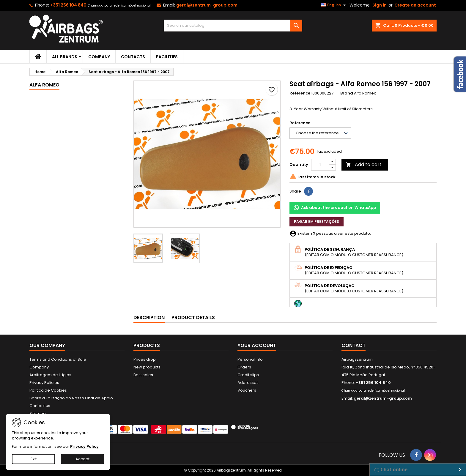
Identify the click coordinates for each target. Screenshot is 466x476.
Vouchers (247, 390)
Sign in (380, 5)
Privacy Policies (44, 383)
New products (147, 367)
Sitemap (38, 413)
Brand (347, 93)
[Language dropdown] (334, 5)
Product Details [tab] (193, 317)
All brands (65, 57)
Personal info (250, 359)
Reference (300, 93)
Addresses (248, 383)
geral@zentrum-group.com (207, 5)
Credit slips (248, 375)
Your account (257, 345)
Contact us (40, 406)
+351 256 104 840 (68, 5)
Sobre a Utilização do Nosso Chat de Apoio (71, 398)
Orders (244, 367)
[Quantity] (320, 165)
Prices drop (145, 359)
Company (99, 57)
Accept (82, 459)
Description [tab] (149, 317)
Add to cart (364, 164)
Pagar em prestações (317, 222)
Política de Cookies (48, 390)
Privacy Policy (84, 446)
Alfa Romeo (44, 85)
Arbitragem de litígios (50, 375)
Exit (34, 459)
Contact (354, 345)
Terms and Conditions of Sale (58, 359)
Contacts (133, 57)
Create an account (415, 5)
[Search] (233, 26)
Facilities (167, 57)
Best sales (143, 375)
